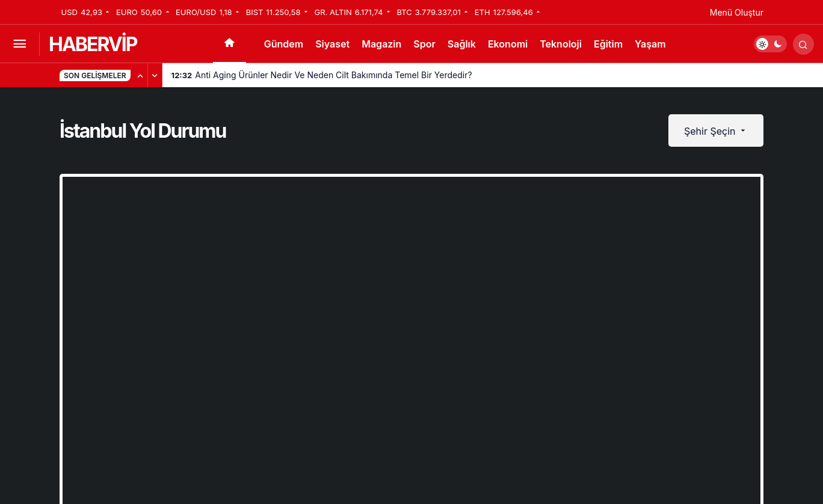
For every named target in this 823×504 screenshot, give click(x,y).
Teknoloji (561, 44)
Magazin (381, 44)
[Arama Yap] (803, 44)
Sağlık (462, 44)
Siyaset (332, 44)
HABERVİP (93, 44)
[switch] (770, 44)
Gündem (284, 44)
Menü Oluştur (737, 12)
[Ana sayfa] (230, 44)
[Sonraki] (155, 75)
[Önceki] (141, 75)
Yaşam (650, 44)
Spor (424, 44)
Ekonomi (508, 44)
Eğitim (608, 44)
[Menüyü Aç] (20, 44)
